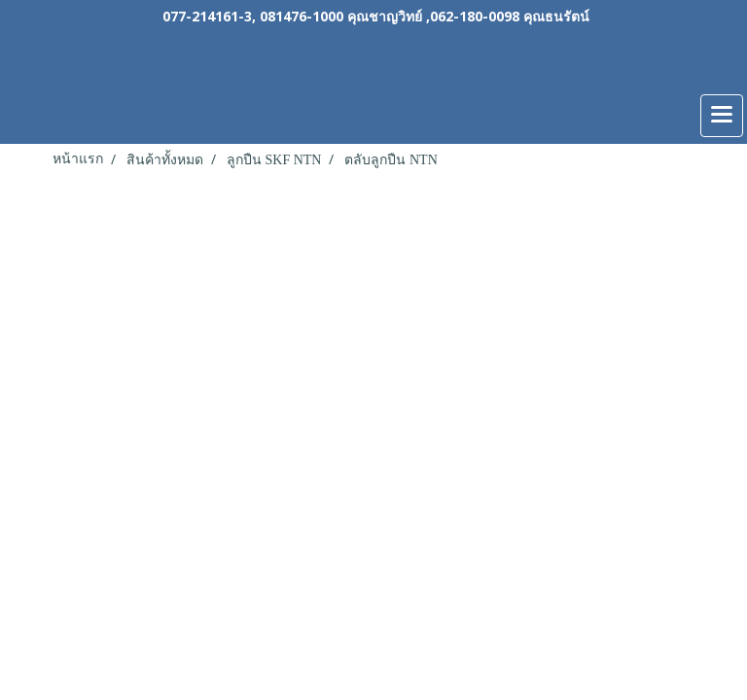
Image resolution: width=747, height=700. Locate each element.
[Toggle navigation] (722, 116)
